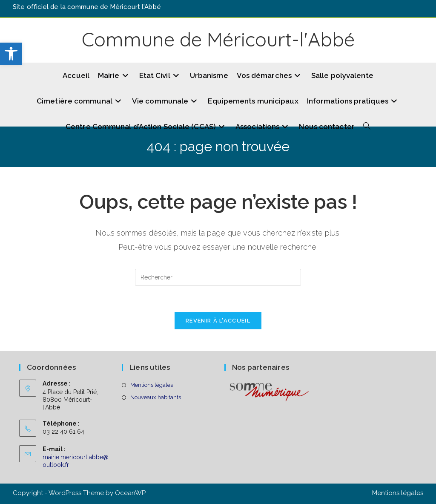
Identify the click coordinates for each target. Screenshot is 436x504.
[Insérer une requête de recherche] (218, 277)
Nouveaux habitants (156, 397)
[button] (11, 54)
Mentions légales (152, 385)
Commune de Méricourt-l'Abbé (218, 39)
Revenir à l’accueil (218, 321)
